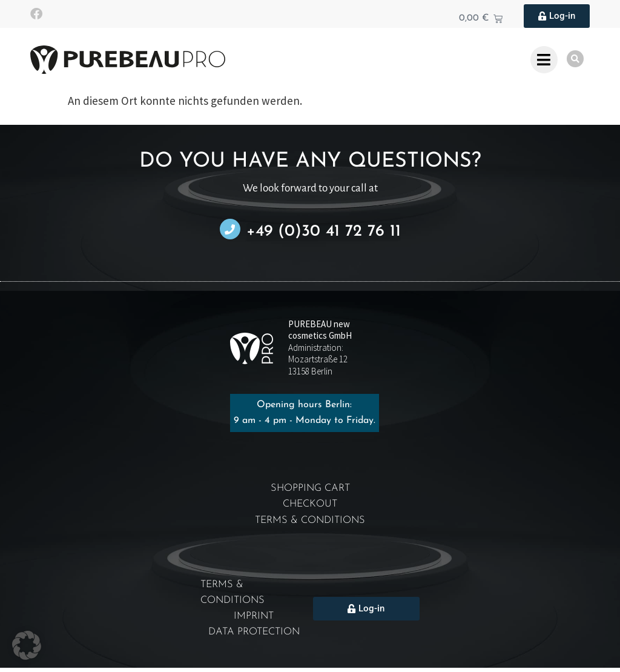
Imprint (254, 620)
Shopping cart (310, 489)
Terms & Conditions (310, 522)
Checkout (310, 505)
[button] (27, 645)
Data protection (254, 636)
